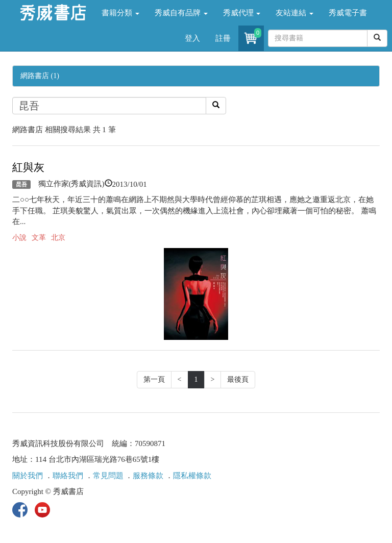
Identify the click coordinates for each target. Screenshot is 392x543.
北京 (58, 238)
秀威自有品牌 (181, 13)
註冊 (223, 38)
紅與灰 (28, 167)
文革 (39, 238)
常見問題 (108, 476)
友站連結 (295, 13)
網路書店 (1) (40, 76)
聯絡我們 (68, 476)
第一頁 (154, 379)
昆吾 (21, 184)
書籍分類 (120, 13)
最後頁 (238, 379)
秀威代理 (242, 13)
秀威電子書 (348, 13)
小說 (19, 238)
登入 (192, 38)
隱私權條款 (192, 476)
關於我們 (28, 476)
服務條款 (148, 476)
